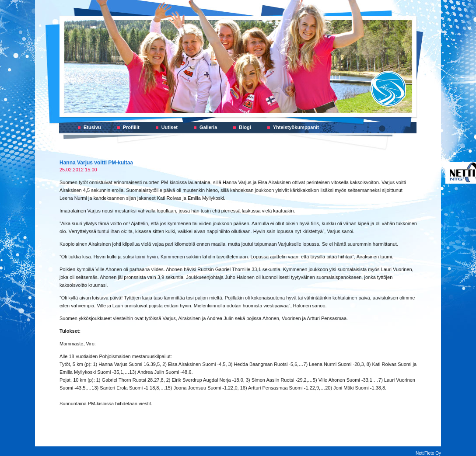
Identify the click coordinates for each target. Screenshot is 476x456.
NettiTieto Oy (428, 453)
